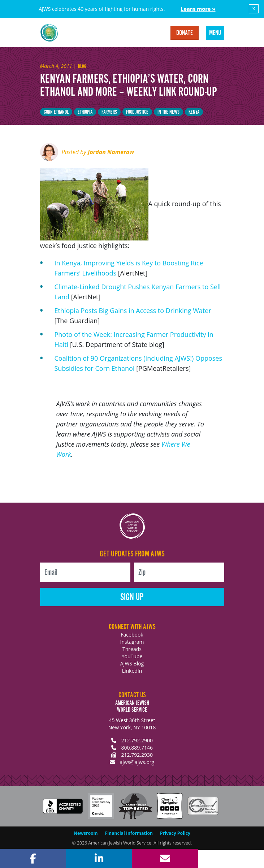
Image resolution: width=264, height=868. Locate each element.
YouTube (132, 656)
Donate (185, 33)
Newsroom (86, 833)
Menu (215, 33)
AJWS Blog (132, 663)
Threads (132, 649)
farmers (109, 112)
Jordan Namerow (111, 152)
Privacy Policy (175, 833)
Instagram (132, 642)
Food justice (137, 112)
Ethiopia (85, 112)
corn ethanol (56, 112)
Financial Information (129, 833)
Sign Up (132, 597)
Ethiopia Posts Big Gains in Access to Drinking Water (133, 311)
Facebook (132, 635)
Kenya (194, 112)
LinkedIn (132, 671)
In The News (168, 112)
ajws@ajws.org (137, 762)
